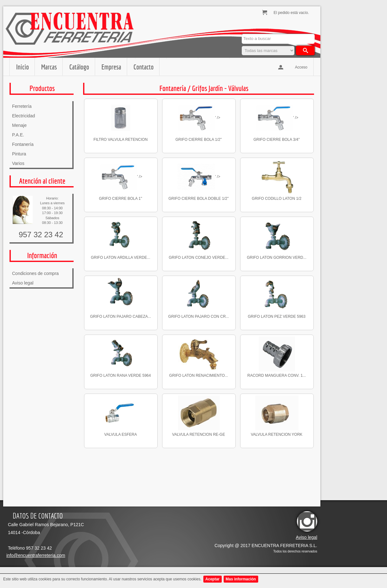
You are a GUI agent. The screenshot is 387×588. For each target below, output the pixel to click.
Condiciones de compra (35, 273)
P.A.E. (18, 135)
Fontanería (23, 144)
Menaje (19, 125)
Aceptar (212, 579)
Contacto (144, 67)
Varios (18, 163)
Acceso (301, 67)
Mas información (241, 579)
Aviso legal (23, 283)
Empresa (111, 67)
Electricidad (23, 116)
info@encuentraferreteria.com (36, 555)
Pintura (19, 154)
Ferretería (22, 106)
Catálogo (79, 67)
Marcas (49, 67)
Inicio (23, 67)
